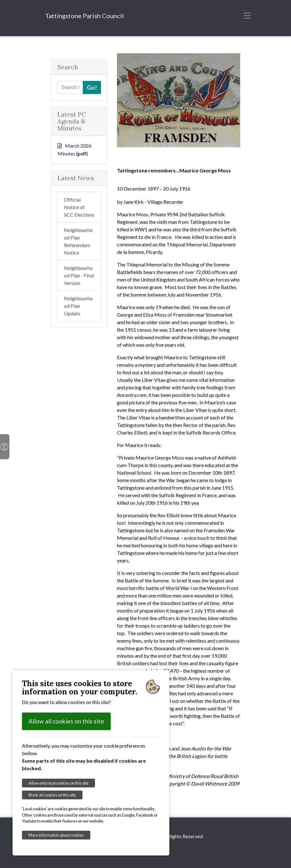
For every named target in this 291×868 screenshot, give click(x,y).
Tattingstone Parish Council (85, 16)
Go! (92, 87)
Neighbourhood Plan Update (78, 306)
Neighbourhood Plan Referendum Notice (78, 241)
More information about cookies (56, 835)
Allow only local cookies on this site (58, 783)
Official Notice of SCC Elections (79, 207)
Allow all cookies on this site (66, 721)
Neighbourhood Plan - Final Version (79, 275)
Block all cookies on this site (52, 795)
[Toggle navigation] (247, 16)
